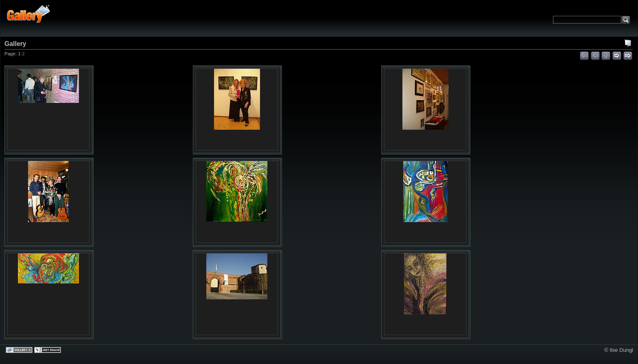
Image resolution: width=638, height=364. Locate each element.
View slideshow (628, 44)
